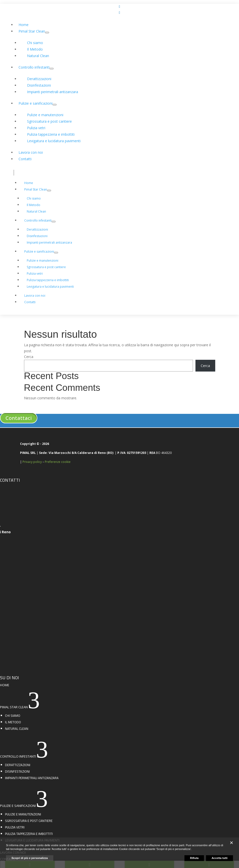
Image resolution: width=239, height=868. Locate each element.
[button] (231, 843)
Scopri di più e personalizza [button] (30, 858)
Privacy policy (32, 462)
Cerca (29, 357)
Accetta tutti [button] (219, 858)
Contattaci (19, 418)
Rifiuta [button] (194, 858)
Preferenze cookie (58, 462)
